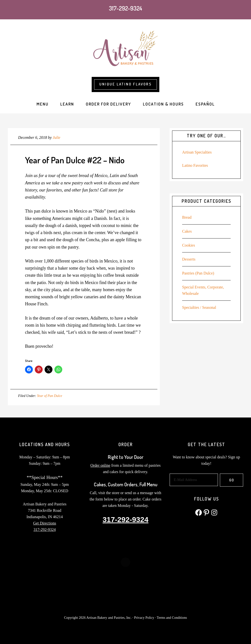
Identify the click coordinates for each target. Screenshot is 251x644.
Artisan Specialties (197, 152)
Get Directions (45, 523)
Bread (187, 217)
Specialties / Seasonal (199, 307)
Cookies (188, 245)
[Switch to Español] (205, 104)
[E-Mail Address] (194, 480)
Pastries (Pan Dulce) (198, 273)
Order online (100, 465)
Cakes (187, 231)
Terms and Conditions (172, 618)
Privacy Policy (144, 618)
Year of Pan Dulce (50, 396)
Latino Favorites (195, 165)
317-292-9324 (125, 8)
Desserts (189, 259)
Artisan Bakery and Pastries (125, 49)
